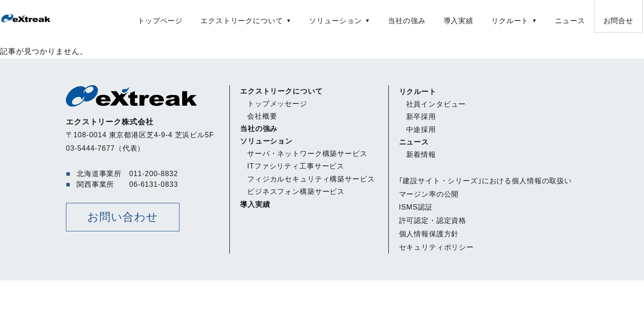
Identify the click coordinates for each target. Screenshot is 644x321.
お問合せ (618, 21)
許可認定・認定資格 (433, 220)
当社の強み (407, 21)
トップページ (160, 21)
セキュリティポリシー (437, 247)
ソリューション (335, 21)
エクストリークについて (242, 21)
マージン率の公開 (429, 194)
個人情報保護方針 (429, 234)
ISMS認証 (416, 207)
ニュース (570, 21)
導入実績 (459, 21)
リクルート (510, 21)
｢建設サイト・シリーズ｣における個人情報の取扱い (485, 181)
